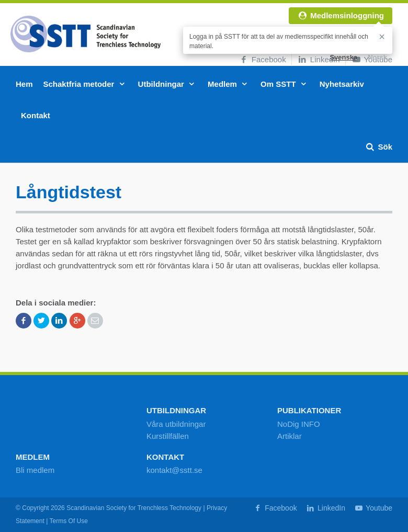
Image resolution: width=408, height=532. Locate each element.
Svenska (343, 57)
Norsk (377, 57)
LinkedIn (319, 59)
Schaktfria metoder (86, 84)
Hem (24, 84)
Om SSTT (285, 84)
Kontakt (36, 115)
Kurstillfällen (168, 436)
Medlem (229, 84)
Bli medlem (35, 470)
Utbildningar (168, 84)
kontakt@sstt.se (174, 470)
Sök (378, 147)
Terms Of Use (69, 521)
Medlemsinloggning (341, 15)
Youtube (373, 508)
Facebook (262, 59)
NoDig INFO (299, 424)
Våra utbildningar (176, 424)
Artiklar (290, 436)
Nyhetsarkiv (342, 84)
